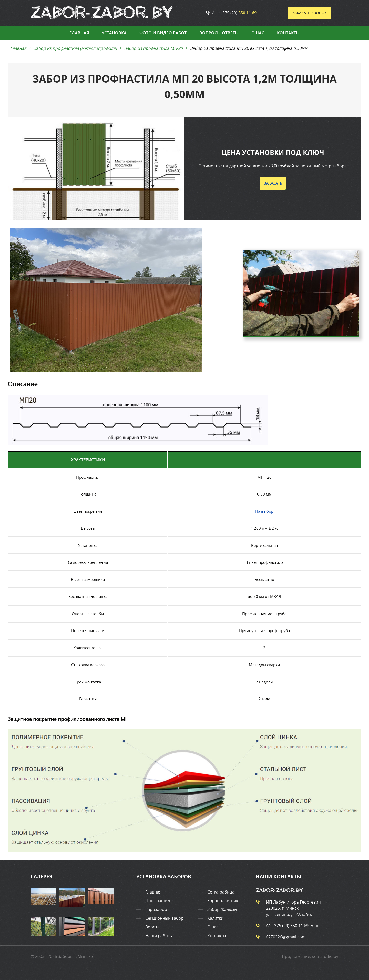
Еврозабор (156, 910)
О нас (258, 33)
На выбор (264, 511)
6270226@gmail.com (281, 937)
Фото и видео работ (163, 33)
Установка (114, 33)
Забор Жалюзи (222, 910)
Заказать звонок (309, 13)
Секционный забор (165, 918)
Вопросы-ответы (219, 33)
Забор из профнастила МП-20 (154, 48)
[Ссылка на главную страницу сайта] (102, 13)
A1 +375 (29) (231, 13)
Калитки (215, 918)
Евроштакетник (223, 901)
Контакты (288, 33)
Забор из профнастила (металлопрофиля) (75, 48)
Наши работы (159, 936)
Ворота (152, 927)
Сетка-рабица (221, 892)
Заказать (273, 183)
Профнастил (158, 901)
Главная (79, 33)
